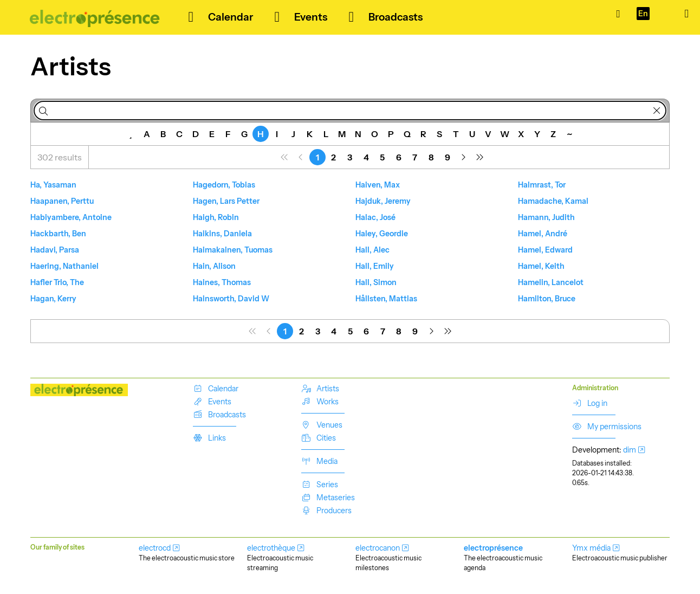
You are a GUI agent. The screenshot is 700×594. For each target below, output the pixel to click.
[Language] (643, 14)
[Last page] (480, 157)
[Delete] (657, 111)
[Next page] (464, 157)
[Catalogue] (618, 14)
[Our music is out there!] (95, 17)
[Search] (43, 111)
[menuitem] (285, 157)
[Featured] (131, 134)
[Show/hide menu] (686, 14)
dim (630, 450)
